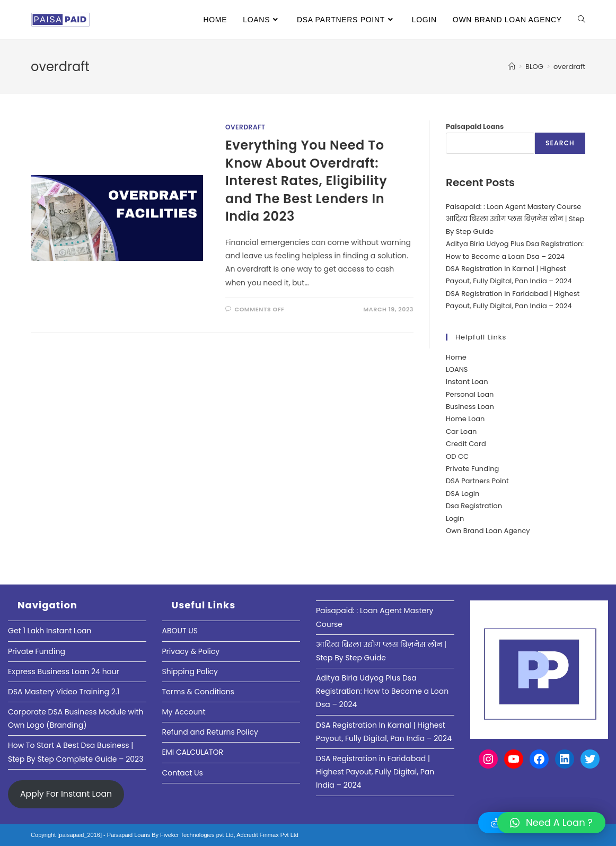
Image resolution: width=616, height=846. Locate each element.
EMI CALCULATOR (193, 752)
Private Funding (472, 469)
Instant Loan (467, 382)
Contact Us (183, 773)
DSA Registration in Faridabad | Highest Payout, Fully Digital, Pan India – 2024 (375, 772)
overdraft (569, 67)
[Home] (512, 67)
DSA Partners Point (477, 481)
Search (560, 143)
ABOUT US (180, 631)
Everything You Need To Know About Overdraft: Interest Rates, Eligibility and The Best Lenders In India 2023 (306, 181)
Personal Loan (470, 394)
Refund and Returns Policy (210, 732)
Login (455, 518)
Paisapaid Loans (475, 127)
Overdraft (245, 127)
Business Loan (470, 407)
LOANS (457, 369)
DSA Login (463, 494)
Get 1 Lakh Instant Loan (50, 631)
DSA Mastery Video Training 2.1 (64, 692)
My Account (184, 712)
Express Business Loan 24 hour (64, 671)
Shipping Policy (190, 671)
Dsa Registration (474, 506)
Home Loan (465, 419)
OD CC (457, 456)
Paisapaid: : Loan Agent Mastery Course (513, 207)
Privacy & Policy (191, 651)
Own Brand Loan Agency (488, 531)
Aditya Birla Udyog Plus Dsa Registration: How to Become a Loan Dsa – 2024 (382, 691)
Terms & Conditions (198, 692)
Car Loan (461, 431)
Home (456, 357)
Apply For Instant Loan (66, 794)
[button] (551, 823)
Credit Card (466, 444)
